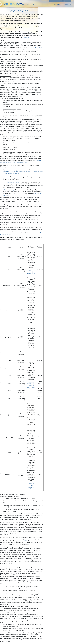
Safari (15, 520)
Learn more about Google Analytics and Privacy (41, 139)
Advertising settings (19, 152)
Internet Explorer (19, 515)
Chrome (16, 518)
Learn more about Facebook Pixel (48, 354)
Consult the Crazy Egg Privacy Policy (48, 212)
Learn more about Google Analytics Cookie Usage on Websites (37, 131)
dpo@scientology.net (54, 40)
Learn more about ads (27, 156)
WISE (13, 397)
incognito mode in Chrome (24, 146)
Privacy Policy (54, 32)
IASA (38, 395)
